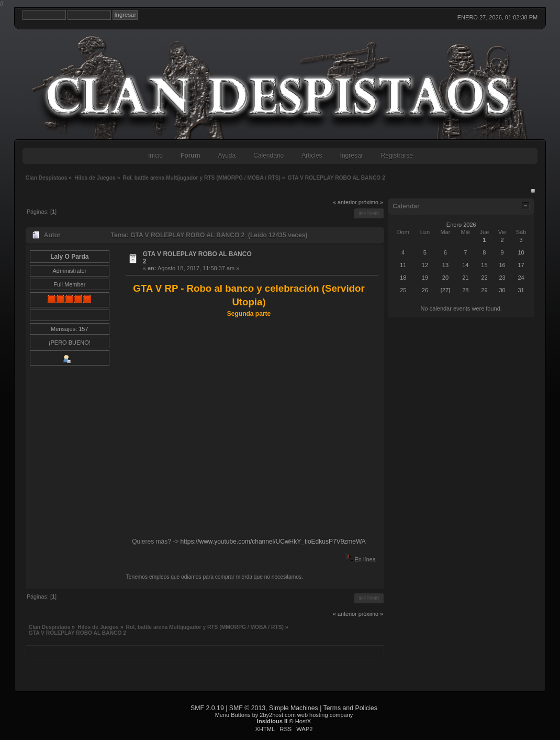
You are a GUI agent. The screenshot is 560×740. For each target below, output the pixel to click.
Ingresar (352, 156)
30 (502, 290)
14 (465, 265)
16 (502, 265)
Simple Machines (294, 708)
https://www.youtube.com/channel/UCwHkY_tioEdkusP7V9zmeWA (273, 542)
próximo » (371, 202)
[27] (445, 290)
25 (403, 290)
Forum (190, 156)
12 (425, 265)
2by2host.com (277, 715)
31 (521, 290)
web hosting (313, 715)
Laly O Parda (69, 257)
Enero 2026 (461, 225)
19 (425, 278)
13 (445, 265)
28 (465, 290)
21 (465, 278)
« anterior (345, 202)
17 (521, 265)
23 (502, 278)
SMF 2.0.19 (207, 708)
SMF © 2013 (247, 708)
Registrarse (397, 156)
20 (445, 278)
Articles (312, 156)
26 (425, 290)
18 (403, 278)
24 (521, 278)
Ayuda (227, 156)
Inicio (155, 156)
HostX (303, 721)
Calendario (268, 156)
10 (521, 252)
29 (484, 290)
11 (403, 265)
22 (484, 278)
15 (484, 265)
